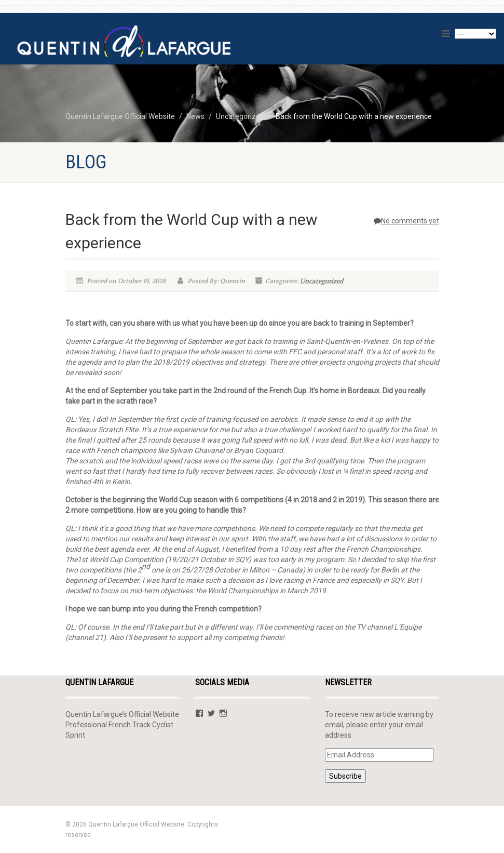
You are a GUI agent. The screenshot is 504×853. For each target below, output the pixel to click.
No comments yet (406, 221)
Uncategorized (322, 281)
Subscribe (345, 776)
